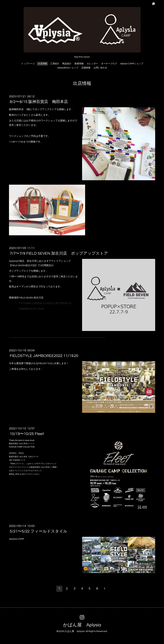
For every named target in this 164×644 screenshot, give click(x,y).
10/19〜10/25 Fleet (27, 434)
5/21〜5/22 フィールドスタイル (39, 531)
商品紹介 (67, 64)
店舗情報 (86, 68)
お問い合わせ (100, 68)
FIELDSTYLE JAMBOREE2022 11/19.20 (44, 356)
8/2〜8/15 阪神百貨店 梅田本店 (39, 102)
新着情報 (79, 64)
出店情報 (42, 64)
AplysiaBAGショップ (68, 68)
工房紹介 (55, 64)
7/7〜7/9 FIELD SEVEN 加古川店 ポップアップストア (59, 253)
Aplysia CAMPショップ (132, 64)
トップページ (28, 64)
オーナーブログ (109, 64)
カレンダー (92, 64)
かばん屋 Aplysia (82, 625)
